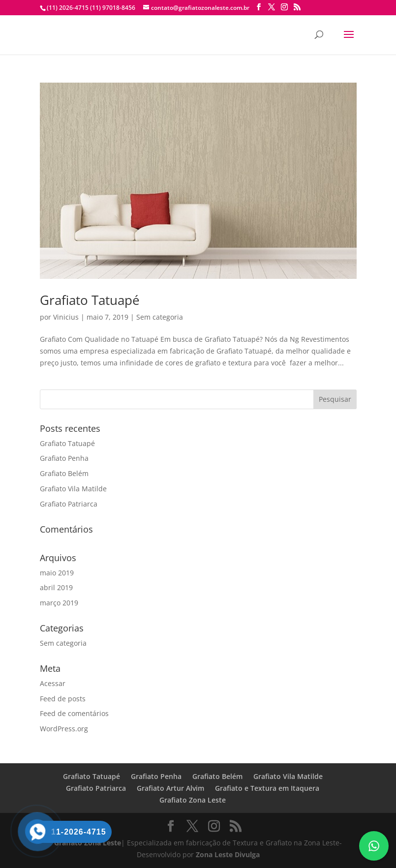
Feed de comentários (74, 713)
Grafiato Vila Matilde (73, 489)
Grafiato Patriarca (69, 504)
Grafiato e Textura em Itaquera (267, 788)
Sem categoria (160, 317)
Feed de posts (63, 699)
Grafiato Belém (64, 473)
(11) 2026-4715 (68, 8)
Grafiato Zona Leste (193, 800)
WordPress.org (64, 729)
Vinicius (66, 317)
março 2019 (59, 603)
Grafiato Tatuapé (90, 300)
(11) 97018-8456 (112, 8)
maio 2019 (57, 573)
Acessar (53, 683)
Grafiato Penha (64, 458)
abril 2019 (56, 587)
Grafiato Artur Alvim (170, 788)
